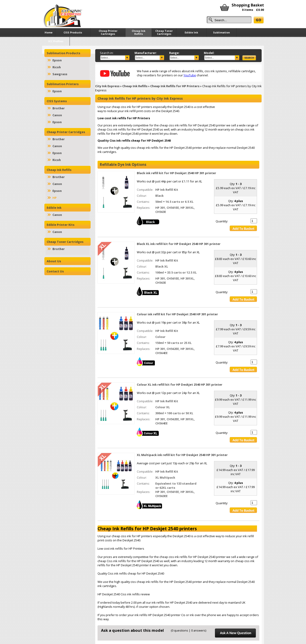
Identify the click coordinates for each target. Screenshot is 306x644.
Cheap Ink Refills (135, 86)
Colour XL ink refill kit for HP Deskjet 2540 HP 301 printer (180, 385)
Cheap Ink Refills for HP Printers (175, 86)
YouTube (190, 75)
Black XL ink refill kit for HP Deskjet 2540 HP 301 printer (179, 244)
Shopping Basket (248, 5)
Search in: (107, 53)
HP (55, 198)
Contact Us (55, 271)
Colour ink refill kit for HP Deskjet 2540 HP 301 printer (177, 314)
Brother (59, 108)
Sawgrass (60, 74)
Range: (174, 53)
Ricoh (57, 67)
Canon (57, 115)
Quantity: (222, 221)
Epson (57, 60)
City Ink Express (107, 86)
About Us (54, 261)
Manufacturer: (146, 53)
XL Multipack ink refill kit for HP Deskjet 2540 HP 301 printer (182, 455)
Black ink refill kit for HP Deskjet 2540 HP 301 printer (176, 173)
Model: (209, 53)
